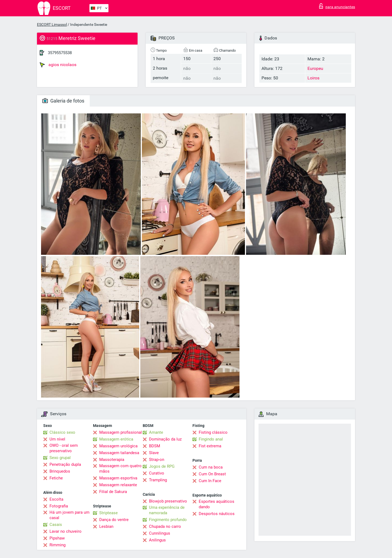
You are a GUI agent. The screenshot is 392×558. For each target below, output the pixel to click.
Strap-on (157, 460)
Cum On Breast (212, 474)
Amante (156, 432)
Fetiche (56, 478)
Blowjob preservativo (168, 501)
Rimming (57, 545)
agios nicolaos (58, 65)
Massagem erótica (116, 439)
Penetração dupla (65, 464)
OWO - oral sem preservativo (64, 448)
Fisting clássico (213, 432)
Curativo (157, 473)
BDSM (155, 446)
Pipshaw (57, 538)
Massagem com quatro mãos (120, 469)
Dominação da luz (165, 439)
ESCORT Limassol (52, 24)
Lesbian (106, 526)
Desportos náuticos (217, 514)
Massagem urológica (118, 446)
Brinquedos (60, 471)
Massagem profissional (121, 432)
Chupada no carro (165, 526)
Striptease (108, 513)
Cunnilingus (160, 533)
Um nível (57, 439)
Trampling (158, 480)
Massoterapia (112, 460)
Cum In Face (210, 481)
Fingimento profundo (168, 520)
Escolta (56, 499)
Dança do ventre (114, 520)
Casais (56, 525)
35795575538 (60, 53)
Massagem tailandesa (119, 453)
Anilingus (157, 540)
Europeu (315, 68)
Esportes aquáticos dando (217, 504)
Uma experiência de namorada (167, 510)
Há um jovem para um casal (69, 515)
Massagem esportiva (118, 478)
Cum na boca (211, 467)
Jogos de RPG (162, 466)
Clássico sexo (62, 432)
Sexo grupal (60, 458)
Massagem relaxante (118, 485)
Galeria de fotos (63, 101)
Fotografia (59, 506)
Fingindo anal (211, 439)
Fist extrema (210, 446)
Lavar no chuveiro (66, 531)
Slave (154, 453)
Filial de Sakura (113, 492)
